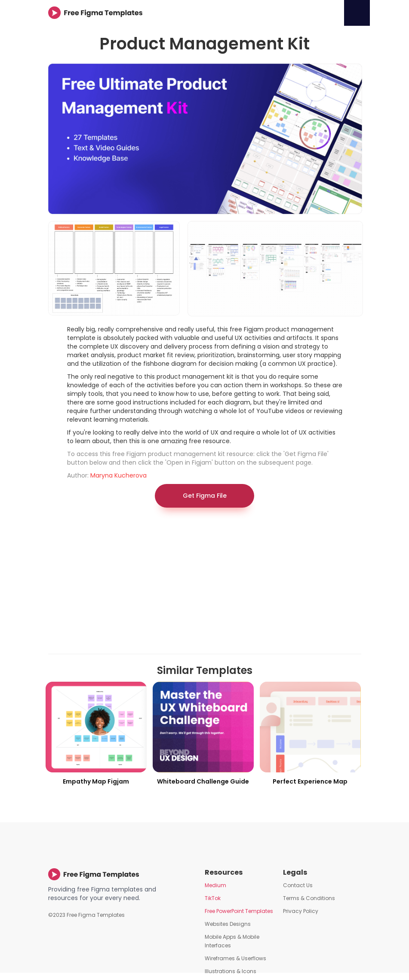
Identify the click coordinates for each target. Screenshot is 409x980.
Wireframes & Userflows (235, 958)
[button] (357, 13)
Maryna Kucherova (118, 475)
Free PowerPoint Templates (239, 911)
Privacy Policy (301, 911)
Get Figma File (205, 496)
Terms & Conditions (309, 898)
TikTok (213, 898)
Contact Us (298, 885)
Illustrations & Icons (231, 971)
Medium (215, 885)
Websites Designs (228, 924)
